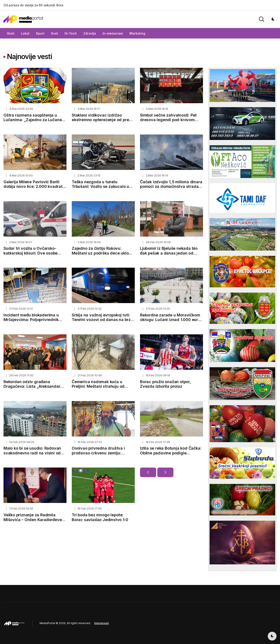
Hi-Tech (71, 33)
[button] (262, 19)
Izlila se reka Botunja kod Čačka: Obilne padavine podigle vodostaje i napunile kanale (171, 453)
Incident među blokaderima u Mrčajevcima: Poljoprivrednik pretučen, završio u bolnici (31, 320)
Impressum (102, 623)
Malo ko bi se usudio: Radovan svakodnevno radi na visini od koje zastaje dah (32, 453)
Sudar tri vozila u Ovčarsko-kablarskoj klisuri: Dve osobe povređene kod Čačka (31, 253)
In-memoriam (113, 33)
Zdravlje (90, 33)
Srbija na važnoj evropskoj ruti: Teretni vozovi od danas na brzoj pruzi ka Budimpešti (103, 320)
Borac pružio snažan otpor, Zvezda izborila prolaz (165, 384)
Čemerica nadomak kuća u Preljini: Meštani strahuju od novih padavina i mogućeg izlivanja (98, 389)
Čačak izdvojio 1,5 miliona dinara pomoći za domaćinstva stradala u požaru (171, 187)
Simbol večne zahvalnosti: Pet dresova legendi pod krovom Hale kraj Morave (168, 120)
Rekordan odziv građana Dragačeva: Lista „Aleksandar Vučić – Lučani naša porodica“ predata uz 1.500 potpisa (32, 389)
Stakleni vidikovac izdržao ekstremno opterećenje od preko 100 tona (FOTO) (103, 120)
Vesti (11, 33)
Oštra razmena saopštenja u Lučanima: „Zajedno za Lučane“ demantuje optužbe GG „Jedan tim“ (33, 122)
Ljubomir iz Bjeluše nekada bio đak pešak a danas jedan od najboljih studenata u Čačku (169, 253)
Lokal (25, 33)
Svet (54, 33)
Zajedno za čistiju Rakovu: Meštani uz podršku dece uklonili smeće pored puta (103, 253)
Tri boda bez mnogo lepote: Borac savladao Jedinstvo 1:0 (100, 517)
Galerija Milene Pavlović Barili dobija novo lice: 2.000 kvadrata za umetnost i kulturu (34, 187)
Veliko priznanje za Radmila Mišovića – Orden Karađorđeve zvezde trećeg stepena (33, 520)
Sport (40, 33)
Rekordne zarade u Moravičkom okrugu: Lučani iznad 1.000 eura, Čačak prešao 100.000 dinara (171, 320)
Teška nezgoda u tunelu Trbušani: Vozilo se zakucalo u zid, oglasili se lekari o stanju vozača (100, 189)
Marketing (137, 33)
